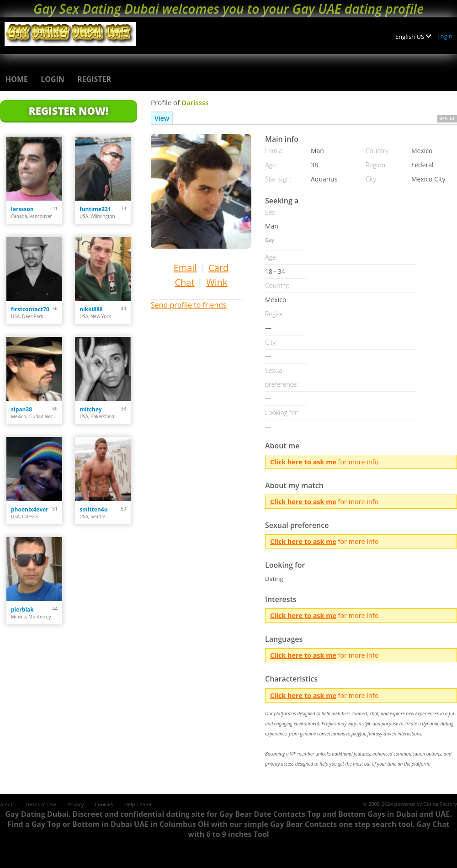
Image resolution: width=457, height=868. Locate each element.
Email (185, 268)
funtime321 (95, 209)
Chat (184, 282)
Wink (217, 282)
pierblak (22, 610)
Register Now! (69, 111)
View (162, 118)
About (7, 804)
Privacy (75, 804)
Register (94, 79)
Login (445, 36)
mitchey (91, 409)
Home (17, 79)
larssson (22, 209)
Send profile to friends (189, 305)
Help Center (138, 804)
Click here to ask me (303, 462)
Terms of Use (41, 804)
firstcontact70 (30, 309)
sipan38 (21, 409)
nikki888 (91, 309)
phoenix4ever (30, 509)
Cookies (104, 804)
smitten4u (94, 509)
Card (218, 268)
